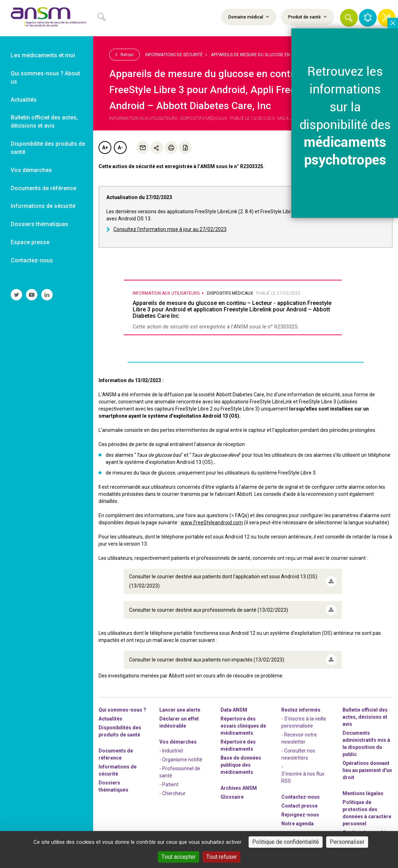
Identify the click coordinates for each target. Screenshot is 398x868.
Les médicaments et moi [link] (43, 55)
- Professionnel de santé (180, 772)
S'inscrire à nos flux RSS (303, 777)
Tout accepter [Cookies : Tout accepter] (179, 857)
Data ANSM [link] (234, 710)
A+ (105, 148)
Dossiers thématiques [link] (39, 224)
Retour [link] (124, 54)
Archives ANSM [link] (239, 788)
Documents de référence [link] (43, 188)
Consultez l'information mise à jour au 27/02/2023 (170, 229)
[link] (47, 18)
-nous (300, 815)
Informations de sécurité (174, 55)
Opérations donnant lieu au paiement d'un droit (367, 770)
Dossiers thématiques (113, 786)
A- (120, 148)
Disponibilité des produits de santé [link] (48, 148)
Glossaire (232, 797)
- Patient (169, 784)
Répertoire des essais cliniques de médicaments (243, 726)
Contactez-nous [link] (32, 260)
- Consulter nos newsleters (298, 754)
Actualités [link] (24, 100)
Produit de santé (307, 17)
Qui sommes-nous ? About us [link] (45, 77)
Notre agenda (298, 824)
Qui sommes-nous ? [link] (122, 710)
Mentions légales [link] (363, 793)
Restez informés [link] (301, 710)
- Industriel (171, 751)
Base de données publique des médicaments (241, 765)
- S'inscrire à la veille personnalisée (304, 722)
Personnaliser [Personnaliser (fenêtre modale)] (347, 842)
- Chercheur (173, 793)
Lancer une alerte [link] (180, 710)
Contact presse (299, 806)
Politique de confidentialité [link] (286, 842)
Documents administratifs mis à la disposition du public (366, 744)
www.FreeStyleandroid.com (212, 523)
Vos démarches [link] (31, 170)
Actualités (110, 719)
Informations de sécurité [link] (43, 206)
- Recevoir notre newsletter (299, 738)
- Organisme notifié (181, 760)
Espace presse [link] (30, 242)
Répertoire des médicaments (238, 745)
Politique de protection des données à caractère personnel (367, 813)
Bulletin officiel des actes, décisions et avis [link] (44, 122)
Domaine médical (249, 17)
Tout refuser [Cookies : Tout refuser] (222, 857)
